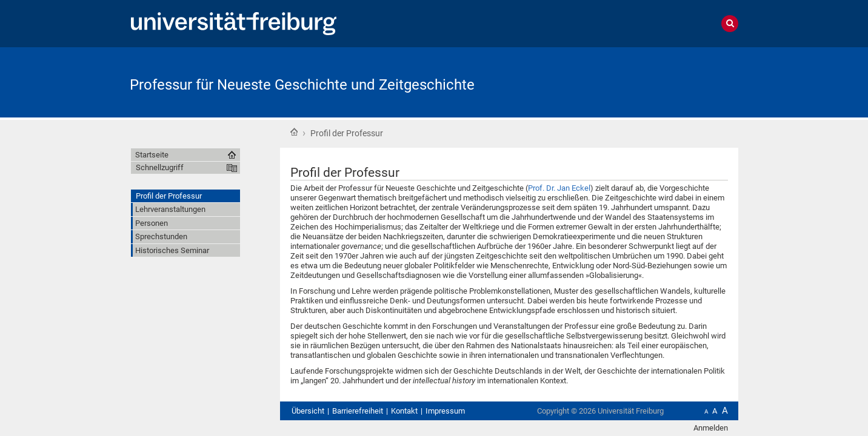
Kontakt (404, 411)
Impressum (445, 411)
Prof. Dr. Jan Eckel (559, 188)
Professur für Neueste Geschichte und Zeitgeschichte (302, 85)
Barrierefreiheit (358, 411)
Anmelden (711, 428)
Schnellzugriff (160, 167)
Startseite (294, 132)
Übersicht (308, 411)
